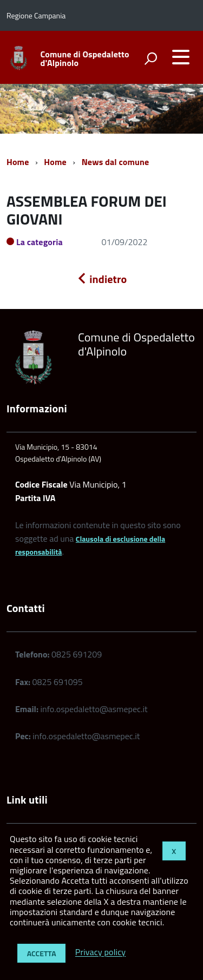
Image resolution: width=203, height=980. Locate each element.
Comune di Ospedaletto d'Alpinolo (85, 58)
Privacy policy (100, 952)
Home (18, 162)
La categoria (40, 242)
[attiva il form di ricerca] (150, 58)
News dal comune (116, 162)
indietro (102, 279)
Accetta (42, 953)
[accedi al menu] (181, 57)
